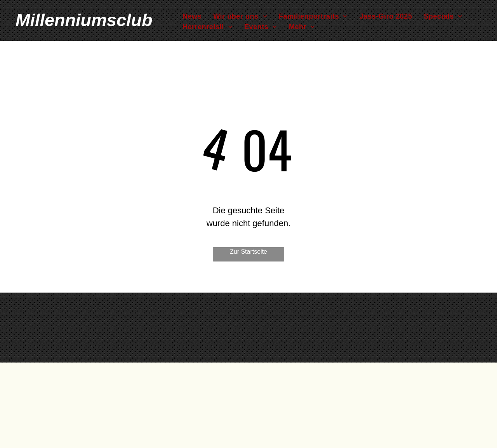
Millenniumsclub (84, 20)
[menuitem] (192, 17)
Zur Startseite (248, 252)
